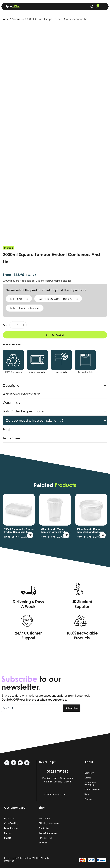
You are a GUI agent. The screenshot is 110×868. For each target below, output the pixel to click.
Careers (88, 799)
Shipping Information (49, 823)
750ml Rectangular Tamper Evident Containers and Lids (19, 532)
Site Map (43, 843)
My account (10, 818)
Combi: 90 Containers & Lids (58, 299)
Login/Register (11, 828)
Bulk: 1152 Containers (25, 308)
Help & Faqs (44, 818)
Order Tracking (11, 823)
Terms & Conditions (48, 833)
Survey (8, 833)
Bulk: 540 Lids (19, 299)
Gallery (88, 778)
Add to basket (55, 335)
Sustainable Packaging (90, 783)
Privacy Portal (45, 838)
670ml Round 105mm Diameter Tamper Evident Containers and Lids (54, 532)
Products (17, 19)
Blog (87, 794)
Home (5, 19)
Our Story (89, 773)
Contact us (44, 828)
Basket (8, 838)
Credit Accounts (92, 789)
